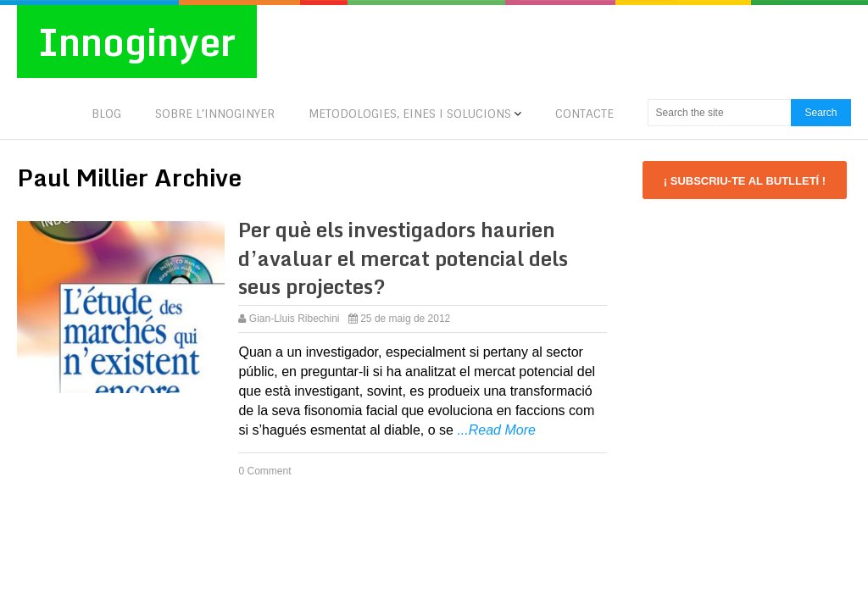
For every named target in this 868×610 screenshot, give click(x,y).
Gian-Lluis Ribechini (295, 319)
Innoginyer (137, 42)
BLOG (106, 114)
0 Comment (264, 471)
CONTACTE (584, 114)
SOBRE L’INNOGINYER (215, 114)
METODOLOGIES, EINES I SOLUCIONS (410, 114)
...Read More (496, 430)
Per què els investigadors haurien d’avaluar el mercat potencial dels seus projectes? (403, 258)
